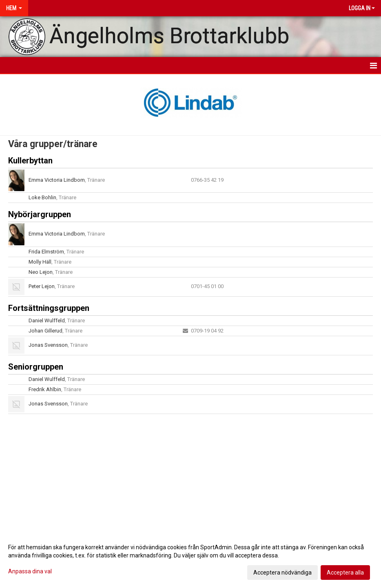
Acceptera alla (345, 573)
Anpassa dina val (30, 571)
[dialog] (190, 559)
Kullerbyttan (30, 161)
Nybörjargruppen (40, 214)
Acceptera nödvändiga (282, 573)
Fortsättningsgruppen (49, 308)
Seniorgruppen (36, 367)
